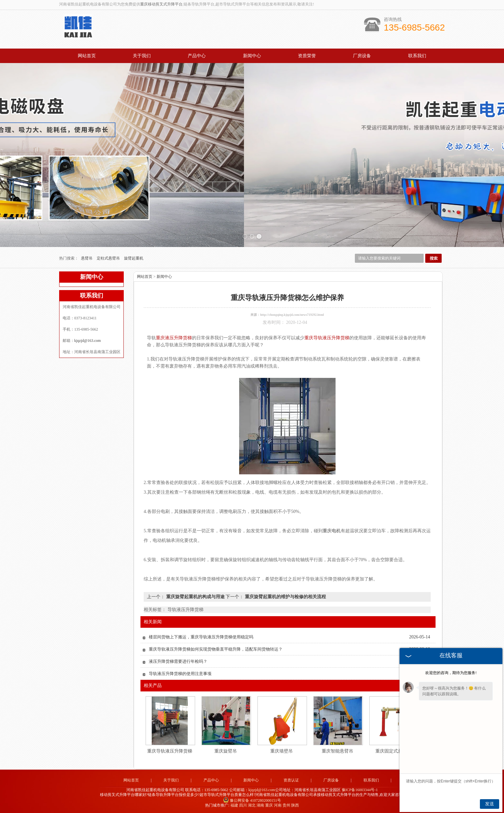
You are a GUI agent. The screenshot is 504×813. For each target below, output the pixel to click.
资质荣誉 (307, 56)
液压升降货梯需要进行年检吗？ (178, 661)
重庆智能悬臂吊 (337, 751)
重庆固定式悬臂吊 (393, 751)
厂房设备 (362, 56)
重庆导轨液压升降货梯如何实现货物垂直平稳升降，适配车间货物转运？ (216, 649)
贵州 (286, 805)
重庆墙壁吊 (282, 751)
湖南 (260, 805)
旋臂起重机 (134, 258)
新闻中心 (252, 56)
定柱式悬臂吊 (109, 258)
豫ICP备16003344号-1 (360, 790)
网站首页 (87, 56)
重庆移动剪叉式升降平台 (161, 4)
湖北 (252, 805)
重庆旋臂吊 (226, 751)
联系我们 (417, 56)
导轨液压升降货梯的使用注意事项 (180, 674)
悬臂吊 (87, 258)
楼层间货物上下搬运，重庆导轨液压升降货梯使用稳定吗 (201, 637)
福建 (234, 805)
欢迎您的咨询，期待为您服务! (451, 673)
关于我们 (142, 56)
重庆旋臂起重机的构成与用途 (195, 597)
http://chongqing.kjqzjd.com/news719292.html (292, 315)
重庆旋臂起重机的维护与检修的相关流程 (285, 597)
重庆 (269, 805)
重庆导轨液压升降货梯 (170, 751)
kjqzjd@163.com (88, 341)
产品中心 (197, 56)
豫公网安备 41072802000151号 (252, 800)
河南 (278, 805)
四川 (243, 805)
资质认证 (291, 780)
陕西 (295, 805)
